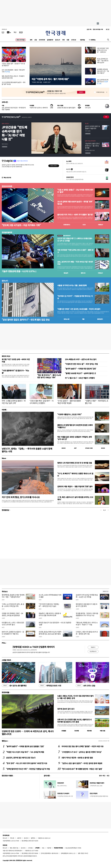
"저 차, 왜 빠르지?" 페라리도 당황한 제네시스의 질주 (75, 475)
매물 (83, 319)
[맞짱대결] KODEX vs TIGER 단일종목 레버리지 (34, 647)
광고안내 (26, 838)
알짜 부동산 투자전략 (90, 141)
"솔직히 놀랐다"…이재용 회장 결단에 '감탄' (81, 369)
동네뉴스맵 (67, 319)
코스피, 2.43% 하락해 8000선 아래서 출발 (50, 596)
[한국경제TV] (9, 32)
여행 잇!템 (102, 731)
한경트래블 (5, 692)
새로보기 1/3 (106, 591)
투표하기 (93, 647)
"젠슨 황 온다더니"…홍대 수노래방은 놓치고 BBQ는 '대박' (49, 376)
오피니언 (74, 40)
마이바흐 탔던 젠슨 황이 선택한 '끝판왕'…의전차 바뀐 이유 (82, 746)
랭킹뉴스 (5, 741)
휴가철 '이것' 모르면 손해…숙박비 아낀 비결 (16, 360)
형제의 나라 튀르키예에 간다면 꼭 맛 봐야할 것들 (75, 463)
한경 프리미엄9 (21, 40)
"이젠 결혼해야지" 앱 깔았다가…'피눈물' (15, 372)
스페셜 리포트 (6, 660)
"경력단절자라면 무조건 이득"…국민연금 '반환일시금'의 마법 (28, 769)
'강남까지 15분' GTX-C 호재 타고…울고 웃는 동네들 (92, 146)
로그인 (108, 29)
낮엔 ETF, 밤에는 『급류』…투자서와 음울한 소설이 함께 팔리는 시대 (27, 450)
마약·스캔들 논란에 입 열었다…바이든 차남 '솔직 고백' (14, 402)
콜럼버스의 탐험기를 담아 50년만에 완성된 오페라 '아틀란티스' (75, 426)
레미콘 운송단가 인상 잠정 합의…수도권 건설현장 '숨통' (55, 624)
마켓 (101, 225)
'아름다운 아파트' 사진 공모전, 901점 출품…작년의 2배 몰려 (79, 309)
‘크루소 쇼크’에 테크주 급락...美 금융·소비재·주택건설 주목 (13, 605)
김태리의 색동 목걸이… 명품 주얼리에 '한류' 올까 (75, 486)
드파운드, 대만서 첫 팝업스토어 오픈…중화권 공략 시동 (87, 633)
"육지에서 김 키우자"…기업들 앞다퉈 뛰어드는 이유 (75, 297)
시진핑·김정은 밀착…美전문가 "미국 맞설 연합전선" (13, 65)
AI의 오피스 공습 (85, 686)
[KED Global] (21, 32)
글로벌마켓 (50, 40)
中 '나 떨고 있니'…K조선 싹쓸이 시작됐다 (80, 378)
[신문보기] (3, 32)
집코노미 (58, 40)
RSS (43, 848)
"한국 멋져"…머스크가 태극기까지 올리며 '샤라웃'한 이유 (27, 763)
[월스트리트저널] (15, 32)
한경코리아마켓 (7, 186)
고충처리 (19, 838)
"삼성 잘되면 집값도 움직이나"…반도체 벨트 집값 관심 (26, 320)
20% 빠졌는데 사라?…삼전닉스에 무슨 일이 (81, 359)
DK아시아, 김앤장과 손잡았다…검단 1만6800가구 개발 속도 (13, 633)
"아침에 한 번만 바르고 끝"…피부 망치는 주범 (81, 364)
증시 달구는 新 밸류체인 (14, 686)
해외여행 (89, 731)
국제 (63, 40)
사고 (108, 776)
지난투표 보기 (93, 651)
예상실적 (66, 273)
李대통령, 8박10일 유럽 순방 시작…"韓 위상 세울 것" (103, 71)
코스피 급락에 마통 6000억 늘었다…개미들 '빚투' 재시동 (14, 83)
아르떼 (4, 410)
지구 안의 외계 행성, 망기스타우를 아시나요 (21, 497)
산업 (36, 40)
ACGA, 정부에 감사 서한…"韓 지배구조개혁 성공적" (103, 61)
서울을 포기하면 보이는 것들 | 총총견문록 (72, 285)
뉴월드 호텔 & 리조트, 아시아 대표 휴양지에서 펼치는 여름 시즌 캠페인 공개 (75, 697)
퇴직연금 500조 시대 (50, 686)
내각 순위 (88, 108)
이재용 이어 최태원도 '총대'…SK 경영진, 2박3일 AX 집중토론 (12, 614)
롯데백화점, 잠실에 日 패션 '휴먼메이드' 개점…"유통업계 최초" (13, 596)
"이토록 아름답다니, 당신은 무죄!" (70, 414)
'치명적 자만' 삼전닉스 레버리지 (39, 108)
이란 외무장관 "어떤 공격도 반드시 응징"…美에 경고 (103, 50)
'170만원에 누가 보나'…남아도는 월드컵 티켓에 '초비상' (82, 752)
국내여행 (77, 731)
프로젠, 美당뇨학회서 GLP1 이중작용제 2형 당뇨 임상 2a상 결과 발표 (50, 633)
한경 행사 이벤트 (7, 776)
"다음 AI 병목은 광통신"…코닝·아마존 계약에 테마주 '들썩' (75, 191)
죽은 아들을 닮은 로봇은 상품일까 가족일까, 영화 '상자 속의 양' (75, 438)
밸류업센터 (100, 319)
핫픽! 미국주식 (5, 124)
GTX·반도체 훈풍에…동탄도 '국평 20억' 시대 (13, 71)
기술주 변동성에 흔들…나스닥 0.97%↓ (19, 271)
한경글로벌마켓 (7, 232)
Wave (4, 458)
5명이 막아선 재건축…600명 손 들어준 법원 (77, 758)
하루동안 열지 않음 (100, 92)
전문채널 (82, 40)
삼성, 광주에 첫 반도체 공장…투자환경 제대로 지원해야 (14, 109)
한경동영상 (5, 510)
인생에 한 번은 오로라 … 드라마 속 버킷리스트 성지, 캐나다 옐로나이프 (28, 733)
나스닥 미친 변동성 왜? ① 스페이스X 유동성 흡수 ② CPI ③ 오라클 (75, 240)
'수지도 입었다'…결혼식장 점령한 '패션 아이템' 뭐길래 (69, 402)
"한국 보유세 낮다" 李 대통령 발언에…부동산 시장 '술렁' (82, 769)
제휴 (11, 848)
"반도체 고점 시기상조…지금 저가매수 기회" (21, 225)
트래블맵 (64, 731)
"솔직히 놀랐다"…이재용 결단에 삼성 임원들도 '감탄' (25, 746)
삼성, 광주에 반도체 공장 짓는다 (103, 82)
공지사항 (47, 776)
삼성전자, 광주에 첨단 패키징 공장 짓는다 (21, 758)
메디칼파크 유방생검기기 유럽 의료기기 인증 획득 (87, 605)
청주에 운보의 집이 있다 (66, 709)
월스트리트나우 (64, 236)
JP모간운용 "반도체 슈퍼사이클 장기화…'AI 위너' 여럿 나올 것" (14, 133)
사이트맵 (30, 848)
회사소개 (5, 838)
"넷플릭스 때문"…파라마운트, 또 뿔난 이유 (97, 402)
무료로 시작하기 (54, 166)
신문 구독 (89, 29)
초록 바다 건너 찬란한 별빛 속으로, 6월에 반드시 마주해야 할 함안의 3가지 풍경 (74, 721)
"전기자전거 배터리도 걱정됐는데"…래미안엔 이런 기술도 (49, 605)
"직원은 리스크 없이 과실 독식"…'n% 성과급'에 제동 (25, 752)
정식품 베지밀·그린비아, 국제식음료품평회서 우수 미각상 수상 (87, 614)
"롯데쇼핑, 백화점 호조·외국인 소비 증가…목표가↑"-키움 (87, 624)
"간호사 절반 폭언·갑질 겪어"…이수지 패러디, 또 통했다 (41, 402)
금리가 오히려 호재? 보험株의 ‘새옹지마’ (92, 127)
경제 (31, 40)
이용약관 (49, 848)
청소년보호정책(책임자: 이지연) (73, 848)
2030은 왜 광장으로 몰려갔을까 (66, 108)
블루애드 (33, 838)
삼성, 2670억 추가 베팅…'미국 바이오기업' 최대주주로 (75, 263)
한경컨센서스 (67, 225)
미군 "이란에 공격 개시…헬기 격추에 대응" (50, 79)
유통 (68, 40)
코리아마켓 (42, 40)
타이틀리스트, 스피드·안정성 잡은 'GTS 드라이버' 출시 (13, 624)
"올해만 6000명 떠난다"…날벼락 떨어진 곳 (80, 373)
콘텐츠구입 (16, 848)
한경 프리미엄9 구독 (98, 29)
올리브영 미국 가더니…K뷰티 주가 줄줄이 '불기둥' (75, 215)
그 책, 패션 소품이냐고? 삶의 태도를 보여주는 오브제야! (75, 498)
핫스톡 (87, 124)
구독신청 (12, 838)
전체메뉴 (93, 40)
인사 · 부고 (102, 776)
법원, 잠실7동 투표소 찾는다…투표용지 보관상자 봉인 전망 (13, 77)
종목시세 (83, 273)
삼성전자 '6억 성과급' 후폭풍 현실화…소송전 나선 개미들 (87, 596)
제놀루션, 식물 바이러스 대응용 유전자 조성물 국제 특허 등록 (50, 614)
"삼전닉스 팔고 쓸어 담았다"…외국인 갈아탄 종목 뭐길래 (82, 763)
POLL (4, 643)
